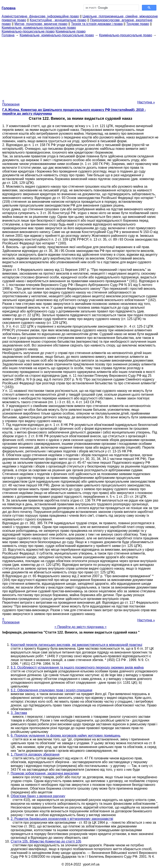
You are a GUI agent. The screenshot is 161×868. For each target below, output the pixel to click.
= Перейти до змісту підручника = (81, 627)
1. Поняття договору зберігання (35, 754)
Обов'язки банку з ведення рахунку (38, 796)
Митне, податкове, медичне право (41, 24)
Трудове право (138, 24)
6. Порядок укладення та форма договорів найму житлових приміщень (66, 736)
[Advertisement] (80, 67)
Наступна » (146, 102)
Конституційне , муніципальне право (58, 20)
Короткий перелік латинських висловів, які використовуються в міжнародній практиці (76, 645)
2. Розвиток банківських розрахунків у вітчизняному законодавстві (62, 819)
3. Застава (19, 713)
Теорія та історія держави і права (97, 24)
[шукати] (111, 8)
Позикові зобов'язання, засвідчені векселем (45, 773)
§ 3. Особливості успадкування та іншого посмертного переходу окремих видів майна (77, 667)
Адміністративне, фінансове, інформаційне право (40, 16)
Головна (8, 35)
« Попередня (11, 102)
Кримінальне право (71, 31)
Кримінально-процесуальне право (28, 31)
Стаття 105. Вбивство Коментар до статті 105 (46, 841)
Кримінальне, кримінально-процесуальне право (39, 28)
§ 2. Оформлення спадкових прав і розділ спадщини (51, 690)
